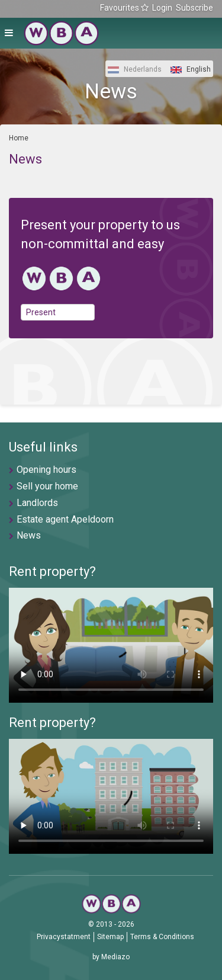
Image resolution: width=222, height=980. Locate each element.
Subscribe (194, 8)
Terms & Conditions (162, 937)
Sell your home (47, 486)
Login (162, 8)
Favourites (124, 8)
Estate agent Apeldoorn (65, 519)
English (191, 69)
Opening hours (46, 470)
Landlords (37, 503)
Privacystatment (64, 937)
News (29, 535)
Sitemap (110, 937)
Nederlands (135, 69)
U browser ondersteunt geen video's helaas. (111, 645)
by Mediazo (111, 957)
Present (41, 312)
